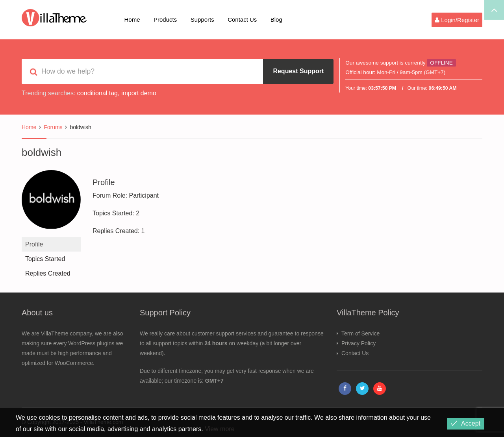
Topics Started (45, 259)
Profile (34, 244)
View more (220, 429)
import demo (139, 93)
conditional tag (97, 93)
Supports (202, 19)
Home (132, 19)
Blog (276, 19)
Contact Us (242, 19)
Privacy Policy (359, 343)
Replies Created (48, 273)
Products (165, 19)
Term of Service (360, 333)
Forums (53, 127)
